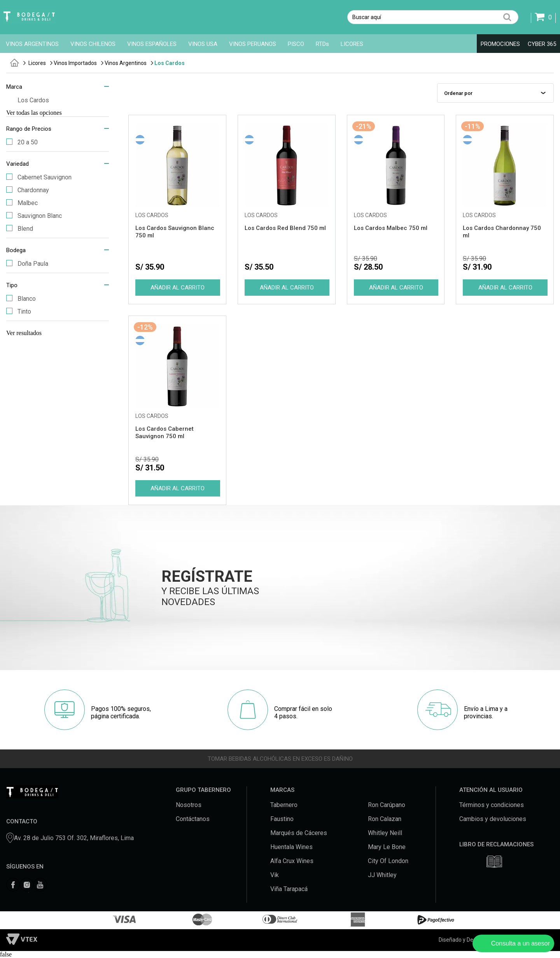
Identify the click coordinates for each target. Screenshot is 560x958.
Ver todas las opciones (34, 113)
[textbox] (433, 17)
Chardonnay (28, 190)
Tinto (19, 311)
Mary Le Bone (387, 847)
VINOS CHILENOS (93, 44)
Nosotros (189, 805)
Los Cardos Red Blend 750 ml (285, 228)
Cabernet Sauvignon (39, 177)
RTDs (322, 44)
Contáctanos (193, 819)
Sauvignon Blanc (34, 216)
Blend (20, 229)
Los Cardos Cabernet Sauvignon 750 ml (164, 433)
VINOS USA (203, 44)
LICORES (352, 44)
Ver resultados (24, 333)
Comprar (177, 288)
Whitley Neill (385, 833)
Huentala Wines (291, 847)
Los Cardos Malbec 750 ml (391, 228)
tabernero (15, 63)
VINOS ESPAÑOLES (152, 44)
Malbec (22, 203)
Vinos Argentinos (126, 63)
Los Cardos (170, 63)
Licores (37, 63)
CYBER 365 (542, 44)
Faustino (282, 819)
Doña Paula (27, 264)
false (6, 954)
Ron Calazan (385, 819)
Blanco (21, 299)
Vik (275, 875)
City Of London (388, 861)
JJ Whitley (382, 875)
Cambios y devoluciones (493, 819)
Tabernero (284, 805)
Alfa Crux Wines (292, 861)
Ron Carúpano (387, 805)
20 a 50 (22, 142)
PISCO (296, 44)
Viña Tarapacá (289, 889)
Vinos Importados (75, 63)
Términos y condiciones (492, 805)
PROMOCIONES (500, 44)
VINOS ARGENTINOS (32, 44)
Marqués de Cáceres (299, 833)
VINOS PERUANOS (253, 44)
